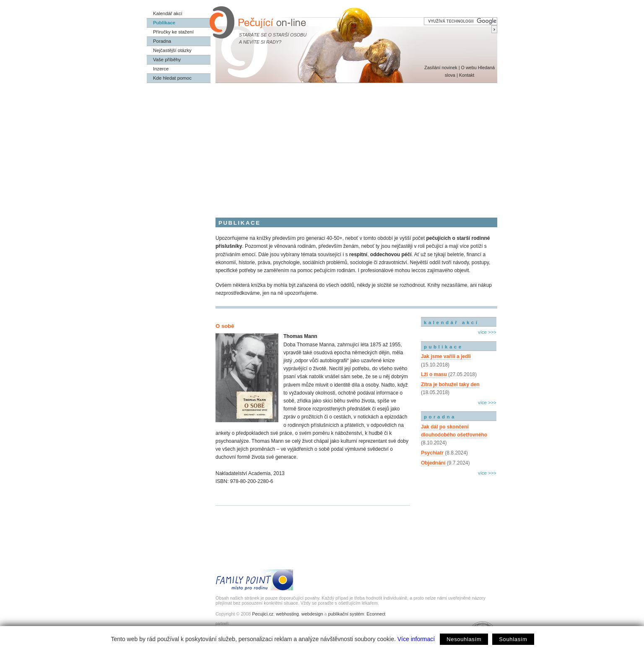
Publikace (164, 23)
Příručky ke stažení (173, 32)
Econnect (376, 614)
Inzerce (161, 69)
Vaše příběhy (167, 60)
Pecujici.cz (263, 614)
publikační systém (346, 614)
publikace (444, 347)
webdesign (312, 614)
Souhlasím (513, 639)
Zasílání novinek (441, 68)
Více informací (416, 639)
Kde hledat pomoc (172, 78)
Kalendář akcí (168, 13)
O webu (469, 68)
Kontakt (467, 75)
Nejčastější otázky (172, 50)
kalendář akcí (451, 322)
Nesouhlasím (464, 639)
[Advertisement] (322, 146)
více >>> (487, 332)
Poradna (162, 41)
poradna (440, 417)
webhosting (287, 614)
